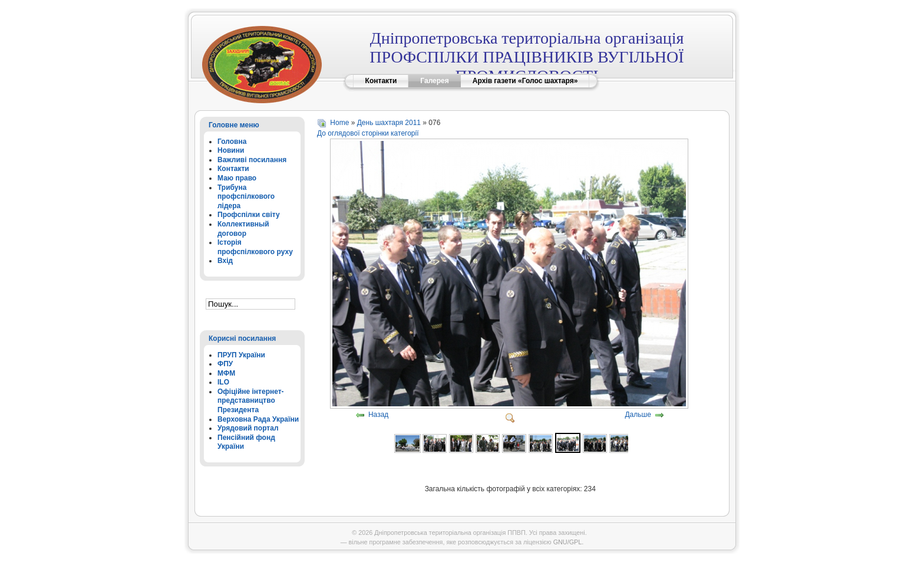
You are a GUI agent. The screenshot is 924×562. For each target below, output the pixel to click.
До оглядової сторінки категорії (368, 133)
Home (339, 123)
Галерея (434, 81)
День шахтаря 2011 (389, 123)
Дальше (638, 415)
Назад (378, 415)
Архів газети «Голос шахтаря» (525, 81)
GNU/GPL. (569, 542)
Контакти (381, 81)
